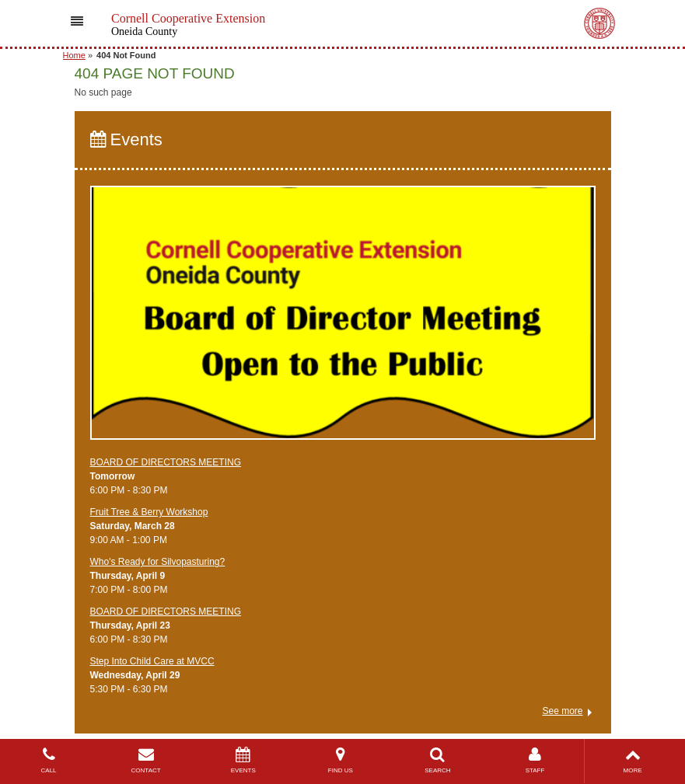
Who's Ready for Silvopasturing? (158, 562)
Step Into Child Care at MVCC (152, 661)
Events (126, 139)
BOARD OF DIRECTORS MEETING (166, 462)
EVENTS (243, 760)
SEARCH (437, 760)
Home (74, 55)
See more (562, 711)
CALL (49, 760)
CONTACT (146, 760)
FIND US (340, 760)
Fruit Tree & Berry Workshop (149, 512)
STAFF (535, 760)
